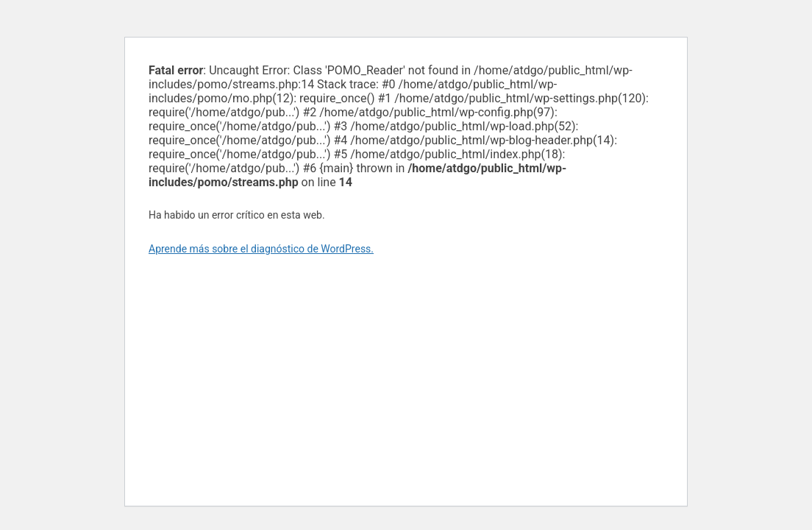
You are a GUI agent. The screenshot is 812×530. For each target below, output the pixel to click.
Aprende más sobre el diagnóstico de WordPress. (261, 249)
